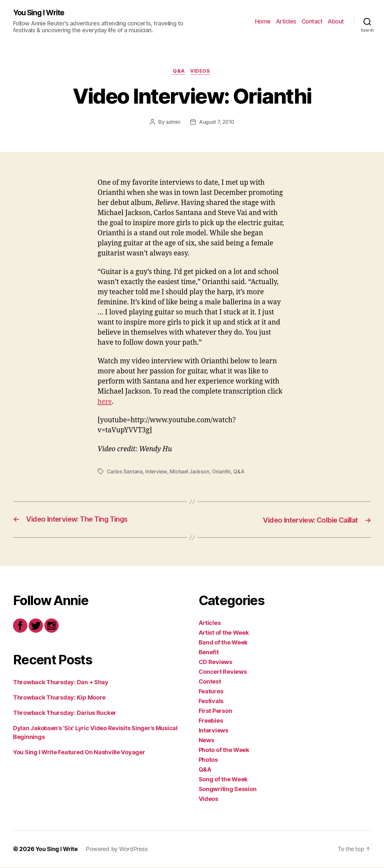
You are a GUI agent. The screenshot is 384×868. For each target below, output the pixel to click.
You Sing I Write (41, 13)
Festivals (211, 702)
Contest (210, 682)
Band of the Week (223, 643)
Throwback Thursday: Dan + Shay (61, 683)
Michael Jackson (190, 472)
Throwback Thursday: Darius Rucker (65, 713)
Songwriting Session (228, 790)
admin (173, 123)
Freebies (211, 721)
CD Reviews (215, 663)
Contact (312, 21)
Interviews (213, 731)
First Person (215, 711)
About (336, 21)
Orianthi (222, 472)
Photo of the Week (224, 751)
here (105, 403)
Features (211, 692)
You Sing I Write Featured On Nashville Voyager (79, 753)
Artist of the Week (224, 633)
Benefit (209, 653)
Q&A (179, 72)
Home (263, 21)
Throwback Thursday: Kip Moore (59, 698)
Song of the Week (223, 780)
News (206, 741)
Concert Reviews (223, 672)
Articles (286, 21)
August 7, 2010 (216, 123)
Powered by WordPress (118, 850)
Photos (208, 760)
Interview (156, 472)
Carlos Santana (125, 472)
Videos (201, 72)
